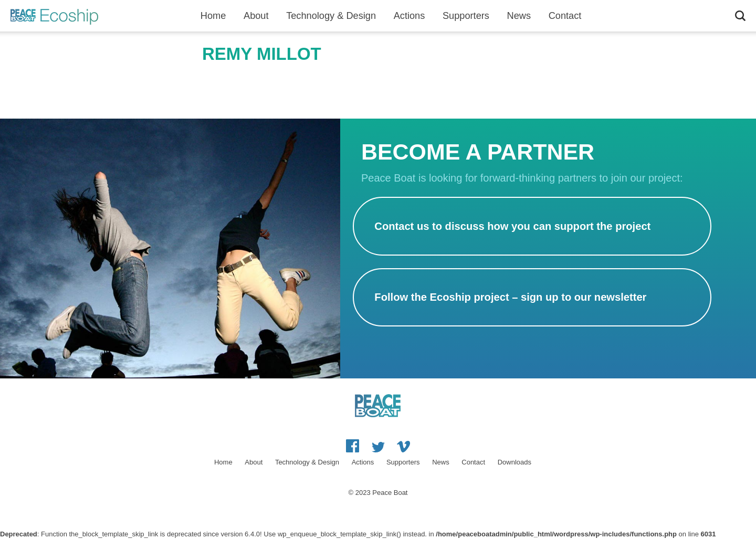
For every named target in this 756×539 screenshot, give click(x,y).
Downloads (514, 462)
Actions (409, 16)
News (519, 16)
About (256, 16)
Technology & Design (331, 16)
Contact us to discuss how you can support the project (512, 226)
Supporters (466, 16)
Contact (565, 16)
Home (213, 16)
